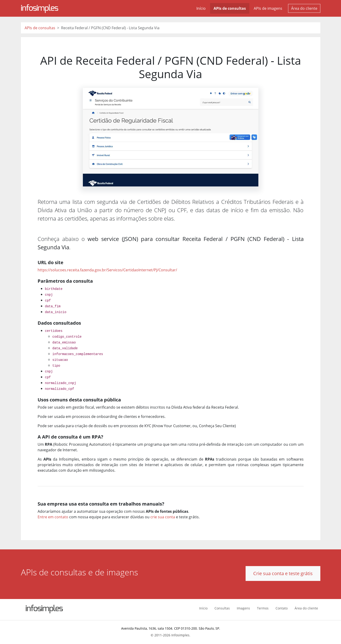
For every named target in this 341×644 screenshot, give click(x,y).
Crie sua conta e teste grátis (283, 573)
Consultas (222, 608)
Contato (282, 608)
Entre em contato (53, 517)
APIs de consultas (230, 8)
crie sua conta (163, 517)
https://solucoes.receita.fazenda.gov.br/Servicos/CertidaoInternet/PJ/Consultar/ (107, 270)
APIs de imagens (268, 8)
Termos (263, 608)
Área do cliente (304, 8)
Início (201, 8)
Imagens (243, 608)
